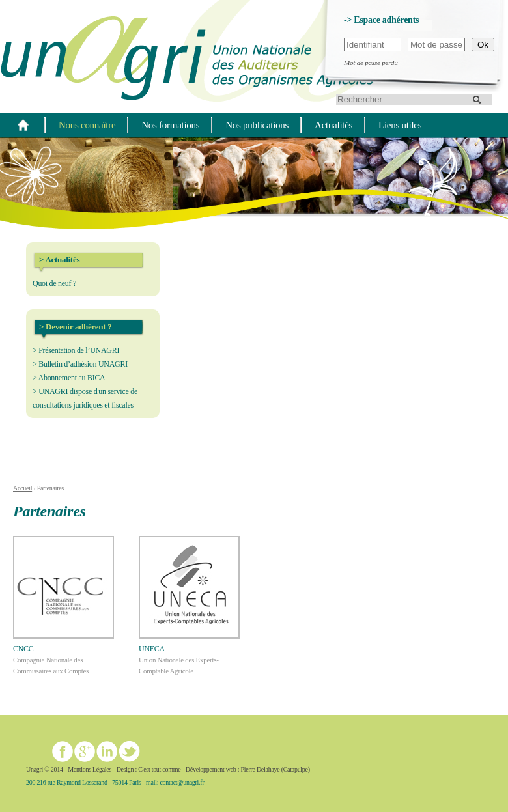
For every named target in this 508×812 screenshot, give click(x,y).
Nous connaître (87, 125)
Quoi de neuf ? (54, 283)
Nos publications (257, 125)
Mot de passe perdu (371, 63)
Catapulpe (296, 769)
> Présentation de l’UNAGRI (76, 350)
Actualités (333, 125)
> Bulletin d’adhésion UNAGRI (80, 364)
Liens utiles (400, 125)
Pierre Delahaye (260, 769)
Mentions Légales (90, 769)
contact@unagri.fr (182, 782)
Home (23, 125)
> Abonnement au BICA (69, 378)
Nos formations (170, 125)
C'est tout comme (159, 769)
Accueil (22, 488)
